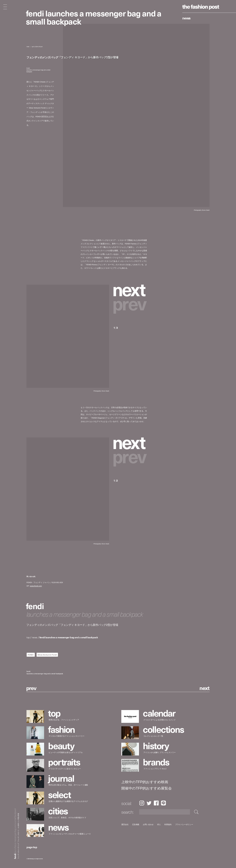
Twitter (149, 803)
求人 (159, 824)
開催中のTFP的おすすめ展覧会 (147, 788)
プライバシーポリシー (184, 824)
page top (32, 847)
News (186, 18)
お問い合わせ (148, 824)
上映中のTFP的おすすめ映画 (145, 782)
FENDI (31, 655)
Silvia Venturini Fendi (47, 655)
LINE (163, 803)
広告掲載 (136, 824)
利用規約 (168, 824)
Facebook (156, 803)
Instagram (142, 803)
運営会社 (125, 824)
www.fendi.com (36, 586)
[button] (130, 289)
